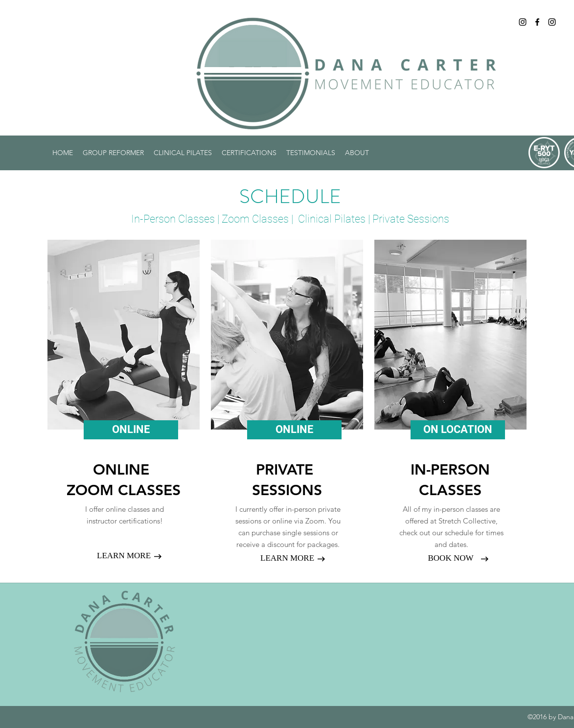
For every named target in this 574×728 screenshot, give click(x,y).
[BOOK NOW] (451, 558)
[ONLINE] (131, 430)
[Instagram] (523, 22)
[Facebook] (537, 22)
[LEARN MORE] (124, 556)
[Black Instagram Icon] (552, 22)
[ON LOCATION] (458, 430)
